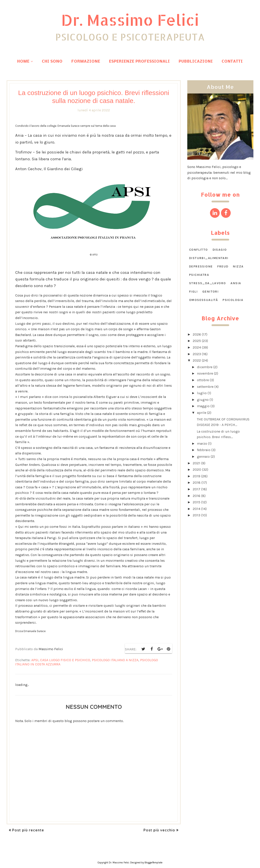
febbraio (204, 450)
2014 (197, 509)
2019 (197, 476)
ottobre (203, 380)
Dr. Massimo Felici (130, 19)
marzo (202, 443)
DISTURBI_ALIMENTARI (209, 258)
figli (193, 292)
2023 (197, 354)
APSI (35, 660)
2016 (197, 496)
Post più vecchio (159, 830)
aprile (202, 413)
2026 (197, 334)
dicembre (205, 367)
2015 (197, 502)
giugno (203, 400)
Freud (223, 266)
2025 (197, 341)
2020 (197, 469)
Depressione (201, 266)
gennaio (203, 456)
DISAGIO (220, 250)
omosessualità (203, 300)
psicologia (233, 300)
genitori (210, 292)
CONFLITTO (199, 250)
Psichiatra (199, 275)
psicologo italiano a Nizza (115, 660)
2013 (197, 515)
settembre (205, 387)
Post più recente (28, 830)
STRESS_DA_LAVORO (207, 283)
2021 (197, 463)
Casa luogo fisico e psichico (65, 660)
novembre (205, 373)
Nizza (238, 266)
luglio (202, 393)
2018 (197, 483)
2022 (197, 360)
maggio (203, 406)
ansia (236, 283)
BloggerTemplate (153, 863)
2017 (197, 489)
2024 (197, 347)
